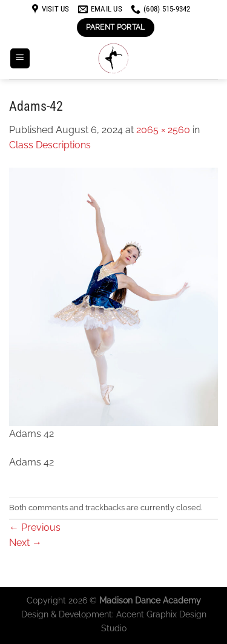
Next (25, 543)
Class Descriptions (50, 145)
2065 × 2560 (163, 130)
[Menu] (20, 58)
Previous (35, 527)
